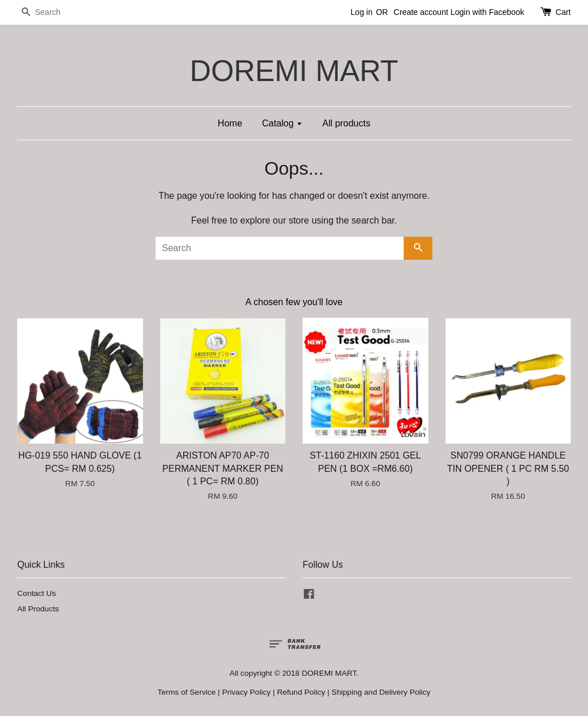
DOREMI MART (294, 71)
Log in (362, 12)
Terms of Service (186, 692)
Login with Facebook (487, 12)
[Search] (52, 12)
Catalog (282, 123)
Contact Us (36, 593)
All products (346, 123)
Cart (563, 12)
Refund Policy (301, 692)
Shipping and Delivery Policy (381, 692)
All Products (38, 609)
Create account (421, 12)
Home (230, 123)
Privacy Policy (247, 692)
